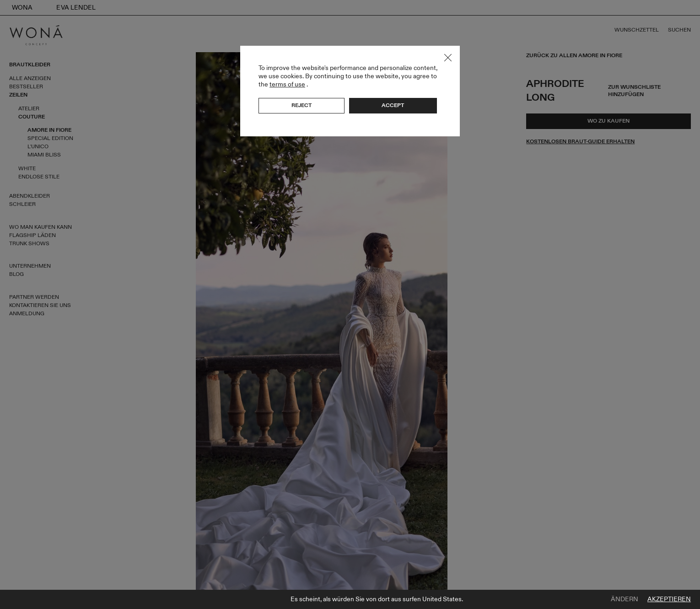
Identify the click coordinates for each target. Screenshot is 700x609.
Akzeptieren (669, 599)
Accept (393, 105)
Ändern (625, 599)
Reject (302, 105)
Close (448, 58)
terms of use (287, 84)
